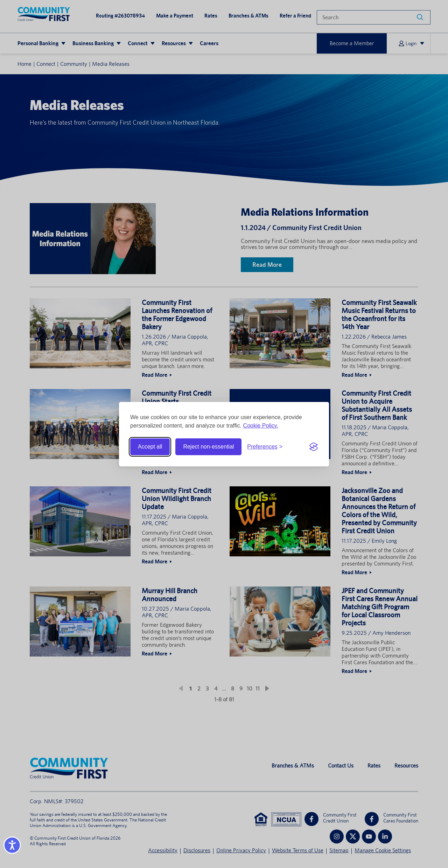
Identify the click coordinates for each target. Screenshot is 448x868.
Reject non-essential (208, 447)
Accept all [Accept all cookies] (150, 447)
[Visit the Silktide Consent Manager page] (314, 447)
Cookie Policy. (261, 426)
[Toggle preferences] (265, 447)
